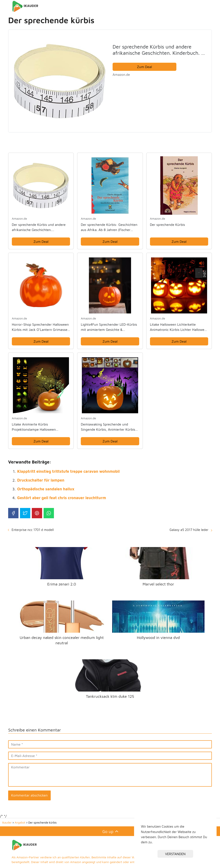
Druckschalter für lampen (41, 480)
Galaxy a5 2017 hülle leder (189, 530)
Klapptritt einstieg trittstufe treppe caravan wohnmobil (68, 471)
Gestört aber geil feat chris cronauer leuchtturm (62, 498)
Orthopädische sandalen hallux (46, 489)
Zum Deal (144, 67)
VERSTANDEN (175, 854)
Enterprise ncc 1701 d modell (33, 530)
